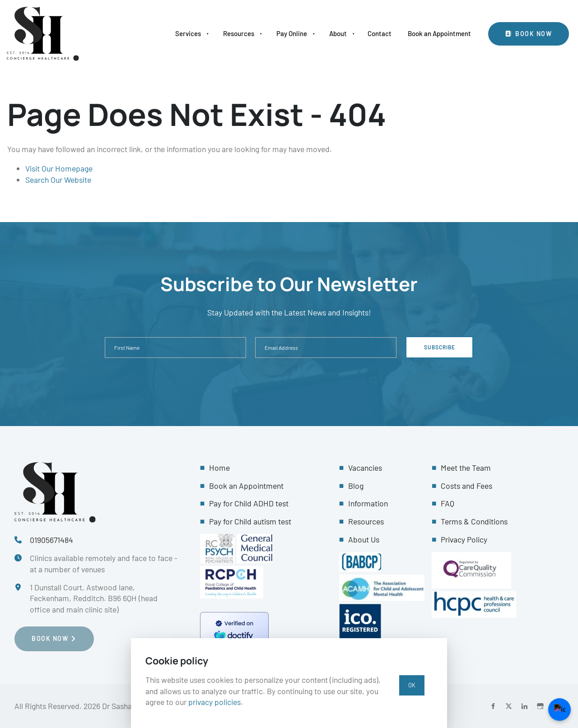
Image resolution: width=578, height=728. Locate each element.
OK (412, 685)
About (338, 33)
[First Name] (175, 348)
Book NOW (33, 632)
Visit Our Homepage (59, 168)
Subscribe (440, 347)
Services (188, 33)
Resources (239, 33)
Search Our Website (58, 180)
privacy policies (214, 702)
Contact (380, 33)
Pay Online (292, 33)
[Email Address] (326, 348)
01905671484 (51, 540)
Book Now (508, 27)
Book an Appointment (439, 33)
